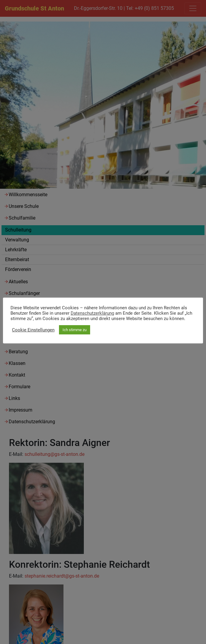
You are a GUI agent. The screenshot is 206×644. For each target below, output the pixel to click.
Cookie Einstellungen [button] (33, 330)
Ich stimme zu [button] (75, 330)
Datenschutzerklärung (92, 313)
